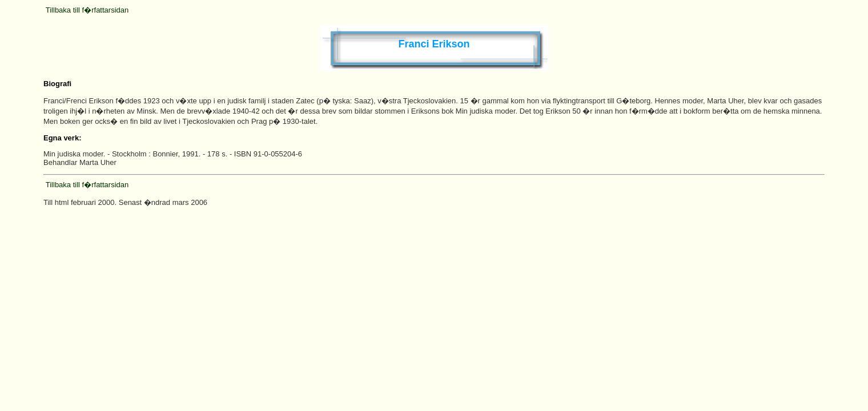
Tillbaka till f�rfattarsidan (87, 10)
